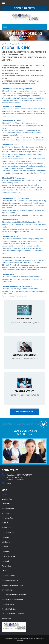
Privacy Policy (21, 640)
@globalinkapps (14, 424)
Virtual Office (25, 319)
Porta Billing (7, 566)
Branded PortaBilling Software (13, 614)
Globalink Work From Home (12, 599)
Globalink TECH (8, 604)
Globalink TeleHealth (10, 609)
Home (4, 494)
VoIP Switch (6, 513)
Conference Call (8, 533)
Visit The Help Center (24, 412)
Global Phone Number (10, 580)
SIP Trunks (6, 561)
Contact (9, 483)
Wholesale (6, 542)
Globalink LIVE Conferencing (14, 178)
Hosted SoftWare (8, 556)
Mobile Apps (7, 528)
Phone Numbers (8, 509)
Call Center (6, 504)
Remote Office (7, 518)
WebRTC (5, 523)
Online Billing (7, 590)
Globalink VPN (8, 274)
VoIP (4, 571)
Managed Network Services (12, 585)
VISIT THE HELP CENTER (24, 8)
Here (30, 434)
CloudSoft (6, 537)
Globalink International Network (14, 595)
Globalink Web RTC (24, 391)
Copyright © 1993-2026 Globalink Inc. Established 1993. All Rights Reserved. (24, 639)
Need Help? (6, 619)
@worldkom (34, 424)
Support (5, 547)
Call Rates (6, 552)
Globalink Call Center (24, 355)
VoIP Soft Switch (8, 576)
